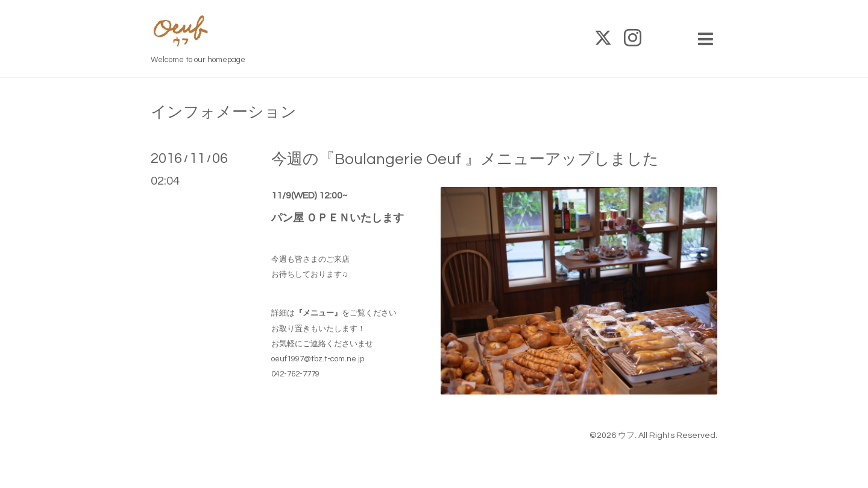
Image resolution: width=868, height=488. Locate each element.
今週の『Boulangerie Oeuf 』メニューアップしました (465, 159)
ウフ (626, 436)
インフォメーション (224, 112)
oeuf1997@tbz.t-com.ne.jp (318, 359)
